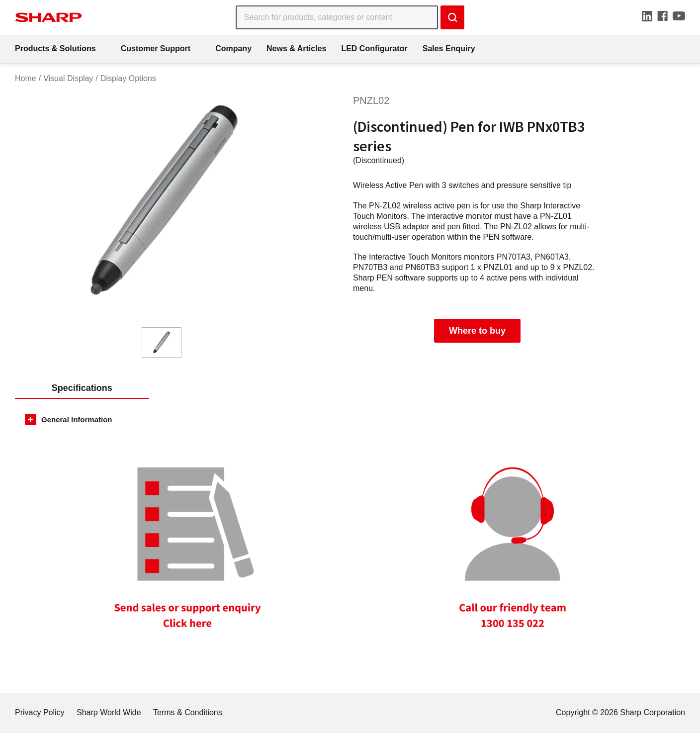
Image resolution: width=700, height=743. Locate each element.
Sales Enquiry (449, 48)
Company (233, 48)
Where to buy (477, 331)
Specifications (82, 388)
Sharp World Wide (109, 712)
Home (26, 78)
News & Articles (296, 48)
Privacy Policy (40, 712)
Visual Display (68, 78)
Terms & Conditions (188, 712)
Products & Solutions (55, 48)
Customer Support (156, 48)
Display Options (128, 78)
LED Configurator (374, 48)
